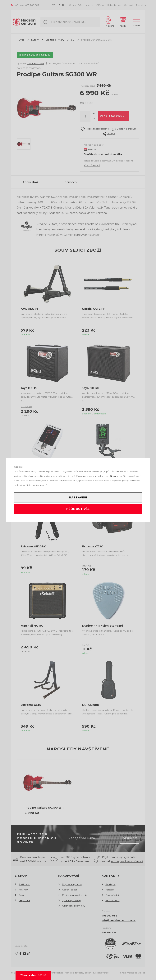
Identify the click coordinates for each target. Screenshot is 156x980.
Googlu (114, 476)
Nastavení (78, 497)
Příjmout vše (78, 509)
